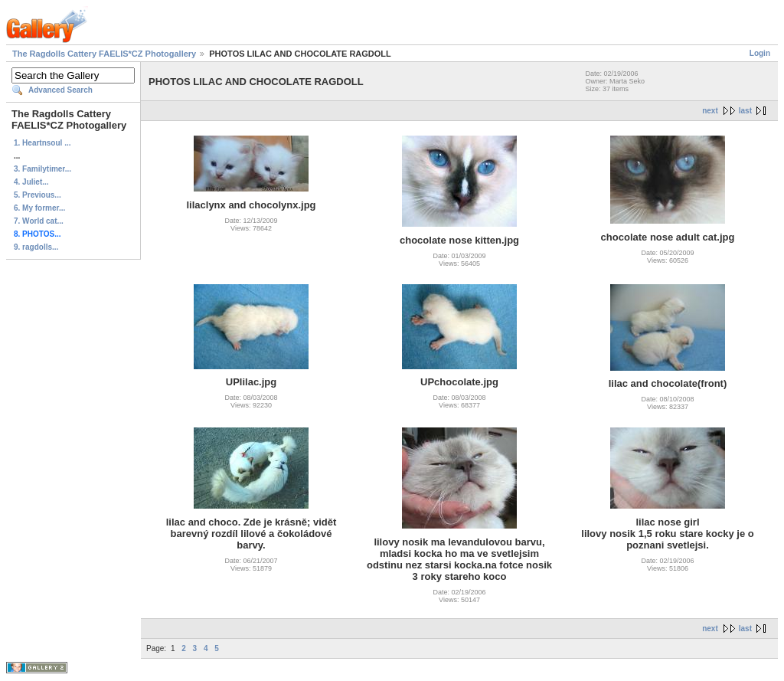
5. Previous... (38, 195)
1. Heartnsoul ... (42, 143)
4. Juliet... (31, 182)
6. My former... (39, 208)
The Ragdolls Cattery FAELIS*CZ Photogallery (104, 54)
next (710, 111)
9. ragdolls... (36, 247)
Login (760, 53)
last (745, 111)
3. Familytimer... (42, 169)
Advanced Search (60, 90)
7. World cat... (39, 221)
